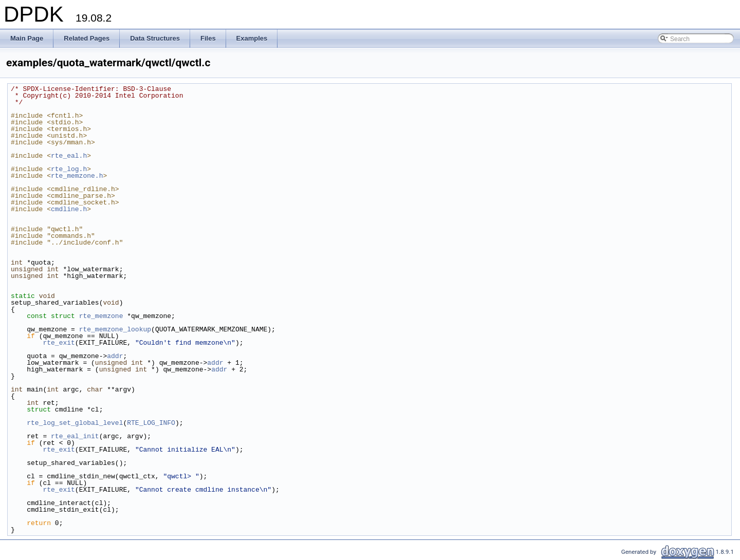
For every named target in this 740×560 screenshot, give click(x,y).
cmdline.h (69, 209)
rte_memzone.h (77, 176)
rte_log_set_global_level (75, 423)
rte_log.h (69, 169)
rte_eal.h (69, 156)
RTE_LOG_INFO (151, 423)
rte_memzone (101, 316)
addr (115, 356)
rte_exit (59, 343)
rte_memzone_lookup (115, 329)
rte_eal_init (75, 436)
